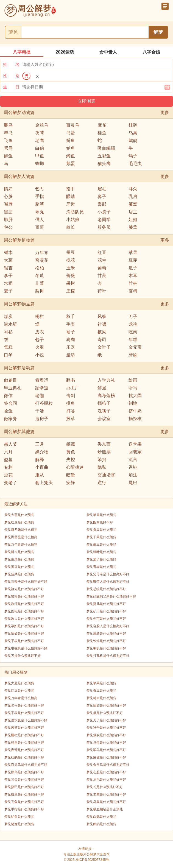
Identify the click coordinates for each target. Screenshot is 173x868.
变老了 (10, 483)
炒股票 (104, 452)
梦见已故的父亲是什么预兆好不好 (111, 596)
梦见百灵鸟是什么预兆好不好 (26, 765)
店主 (133, 212)
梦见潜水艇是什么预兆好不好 (26, 720)
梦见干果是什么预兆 (101, 537)
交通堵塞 (106, 475)
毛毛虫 (135, 164)
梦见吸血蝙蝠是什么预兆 (105, 809)
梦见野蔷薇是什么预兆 (21, 537)
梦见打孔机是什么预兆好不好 (108, 656)
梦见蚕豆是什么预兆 (101, 530)
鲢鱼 (71, 140)
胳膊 (40, 204)
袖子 (71, 332)
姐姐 (133, 220)
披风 (102, 332)
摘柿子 (104, 403)
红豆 (102, 252)
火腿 (40, 347)
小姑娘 (73, 220)
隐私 (102, 467)
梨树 (40, 291)
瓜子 (133, 268)
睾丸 (40, 212)
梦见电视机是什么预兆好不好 (26, 648)
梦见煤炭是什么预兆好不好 (106, 735)
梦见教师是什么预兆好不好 (24, 604)
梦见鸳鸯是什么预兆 (19, 824)
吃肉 (133, 332)
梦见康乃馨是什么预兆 (21, 530)
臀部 (102, 204)
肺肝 (8, 220)
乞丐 (40, 189)
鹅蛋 (71, 164)
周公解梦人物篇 (19, 176)
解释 (40, 460)
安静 (71, 483)
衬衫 (8, 332)
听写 (133, 388)
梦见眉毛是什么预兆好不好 (106, 780)
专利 (8, 467)
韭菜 (40, 283)
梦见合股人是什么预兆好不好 (108, 626)
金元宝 (135, 347)
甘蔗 (102, 276)
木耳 (133, 276)
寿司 (102, 340)
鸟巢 (133, 133)
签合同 (10, 403)
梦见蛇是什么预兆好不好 (105, 787)
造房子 (42, 419)
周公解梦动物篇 (19, 112)
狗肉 (71, 340)
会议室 (104, 419)
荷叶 (102, 291)
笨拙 (102, 460)
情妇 (8, 189)
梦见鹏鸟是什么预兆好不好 (24, 772)
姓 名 (11, 64)
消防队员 (75, 212)
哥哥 (40, 227)
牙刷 (133, 355)
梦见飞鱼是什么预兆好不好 (24, 802)
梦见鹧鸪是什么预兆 (101, 824)
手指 (40, 196)
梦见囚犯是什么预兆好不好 (24, 611)
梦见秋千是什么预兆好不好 (106, 728)
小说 (40, 355)
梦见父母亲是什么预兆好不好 (108, 574)
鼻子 (102, 196)
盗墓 (8, 460)
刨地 (133, 403)
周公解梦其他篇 (19, 432)
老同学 (104, 220)
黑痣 (8, 212)
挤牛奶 (135, 411)
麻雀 (102, 125)
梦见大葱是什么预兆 (19, 515)
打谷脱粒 (44, 403)
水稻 (8, 283)
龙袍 (133, 324)
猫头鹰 (104, 164)
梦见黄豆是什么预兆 (19, 567)
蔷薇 (71, 276)
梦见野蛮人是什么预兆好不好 (108, 582)
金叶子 (104, 347)
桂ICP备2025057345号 (92, 860)
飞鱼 (8, 140)
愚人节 (10, 444)
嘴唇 (8, 204)
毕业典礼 (13, 388)
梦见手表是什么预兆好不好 (24, 641)
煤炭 (8, 316)
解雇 (102, 388)
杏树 (133, 291)
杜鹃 (133, 125)
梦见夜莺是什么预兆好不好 (24, 750)
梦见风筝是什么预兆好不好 (24, 728)
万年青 (42, 252)
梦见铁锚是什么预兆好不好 (106, 641)
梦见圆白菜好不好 (100, 522)
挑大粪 (135, 396)
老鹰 (40, 140)
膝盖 (133, 227)
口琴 (8, 355)
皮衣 (40, 332)
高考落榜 (106, 396)
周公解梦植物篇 (19, 240)
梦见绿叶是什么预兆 (101, 552)
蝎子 (133, 156)
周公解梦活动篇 (19, 368)
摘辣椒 (135, 419)
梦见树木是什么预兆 (19, 552)
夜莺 (40, 133)
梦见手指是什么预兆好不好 (24, 809)
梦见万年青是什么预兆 (21, 545)
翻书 (71, 380)
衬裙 (102, 324)
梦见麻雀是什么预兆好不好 (106, 757)
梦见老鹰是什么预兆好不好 (106, 794)
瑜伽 (40, 396)
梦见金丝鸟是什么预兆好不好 (108, 765)
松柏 (40, 268)
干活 (40, 411)
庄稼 (71, 291)
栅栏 (40, 316)
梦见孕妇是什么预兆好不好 (24, 626)
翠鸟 (8, 133)
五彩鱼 (104, 156)
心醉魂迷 (75, 467)
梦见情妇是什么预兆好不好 (24, 633)
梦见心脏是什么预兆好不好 (106, 772)
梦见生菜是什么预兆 (19, 559)
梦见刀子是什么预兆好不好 (106, 720)
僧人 (40, 220)
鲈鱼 (71, 148)
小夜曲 (42, 467)
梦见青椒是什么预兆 (101, 567)
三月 (40, 444)
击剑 (71, 396)
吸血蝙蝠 (106, 148)
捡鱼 (8, 411)
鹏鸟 (8, 125)
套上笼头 (44, 483)
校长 (71, 227)
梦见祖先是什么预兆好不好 (24, 589)
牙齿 (71, 204)
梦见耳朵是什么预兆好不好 (24, 780)
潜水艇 (10, 324)
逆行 (102, 483)
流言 (133, 460)
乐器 (71, 347)
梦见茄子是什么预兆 (101, 559)
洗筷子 (104, 411)
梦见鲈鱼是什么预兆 (19, 817)
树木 (8, 252)
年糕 (133, 340)
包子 (40, 340)
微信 (8, 396)
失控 (71, 460)
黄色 (71, 452)
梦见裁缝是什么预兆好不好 (106, 633)
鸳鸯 (8, 148)
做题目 (10, 380)
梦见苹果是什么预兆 (101, 515)
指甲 (71, 189)
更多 (165, 112)
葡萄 (102, 268)
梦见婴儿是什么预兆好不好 (106, 604)
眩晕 (71, 475)
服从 (40, 475)
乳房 (133, 196)
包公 (8, 227)
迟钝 (133, 467)
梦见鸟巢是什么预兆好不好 (106, 802)
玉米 (71, 268)
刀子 (133, 316)
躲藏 (71, 444)
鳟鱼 (71, 156)
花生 (102, 260)
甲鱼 (40, 156)
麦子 (8, 291)
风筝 (102, 316)
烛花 (8, 475)
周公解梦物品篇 (19, 304)
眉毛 (102, 189)
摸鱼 (71, 403)
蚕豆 (71, 252)
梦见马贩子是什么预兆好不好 (26, 582)
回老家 (135, 452)
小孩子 (104, 212)
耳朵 (133, 189)
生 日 (11, 87)
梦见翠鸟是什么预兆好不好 (106, 750)
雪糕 (8, 347)
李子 (8, 276)
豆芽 (133, 260)
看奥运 (42, 380)
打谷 (71, 411)
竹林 (133, 283)
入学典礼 (106, 380)
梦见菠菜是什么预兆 (19, 574)
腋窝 (133, 204)
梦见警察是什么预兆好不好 (24, 596)
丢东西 (104, 444)
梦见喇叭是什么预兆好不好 (106, 648)
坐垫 (71, 355)
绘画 (133, 380)
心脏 (8, 196)
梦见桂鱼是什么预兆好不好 (24, 743)
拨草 (71, 419)
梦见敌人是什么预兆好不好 (24, 619)
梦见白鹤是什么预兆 (101, 817)
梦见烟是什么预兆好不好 (105, 713)
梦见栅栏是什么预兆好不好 (24, 735)
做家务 (10, 419)
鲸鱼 (8, 156)
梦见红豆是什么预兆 (19, 522)
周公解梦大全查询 (96, 854)
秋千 (71, 316)
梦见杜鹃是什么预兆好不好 (24, 757)
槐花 (71, 260)
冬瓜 (40, 276)
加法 (133, 475)
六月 (8, 452)
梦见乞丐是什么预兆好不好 (106, 619)
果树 (71, 283)
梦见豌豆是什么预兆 (101, 545)
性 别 (11, 76)
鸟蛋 (71, 133)
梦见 (13, 32)
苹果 (133, 252)
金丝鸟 (42, 125)
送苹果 (135, 444)
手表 (71, 324)
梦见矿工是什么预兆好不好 (106, 611)
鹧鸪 (133, 140)
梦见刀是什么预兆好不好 (23, 656)
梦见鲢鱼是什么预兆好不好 (24, 794)
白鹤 (40, 148)
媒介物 (42, 452)
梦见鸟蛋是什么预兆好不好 (106, 743)
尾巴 (133, 483)
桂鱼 (102, 133)
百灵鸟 (73, 125)
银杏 (8, 268)
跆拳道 (42, 388)
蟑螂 (40, 164)
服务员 (104, 227)
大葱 (8, 260)
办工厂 (73, 388)
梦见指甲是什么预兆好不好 (24, 787)
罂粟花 (42, 260)
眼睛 (71, 196)
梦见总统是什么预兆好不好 (106, 589)
